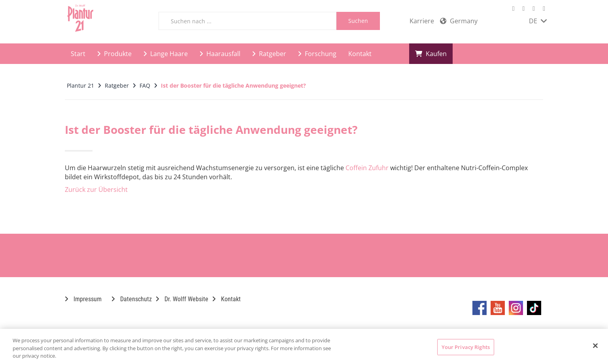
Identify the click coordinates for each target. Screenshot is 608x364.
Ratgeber (269, 54)
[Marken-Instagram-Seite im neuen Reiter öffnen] (534, 8)
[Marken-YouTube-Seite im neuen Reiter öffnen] (523, 8)
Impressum (83, 299)
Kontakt (360, 54)
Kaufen (431, 54)
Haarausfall (220, 54)
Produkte (114, 54)
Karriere (422, 21)
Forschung (317, 54)
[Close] (595, 345)
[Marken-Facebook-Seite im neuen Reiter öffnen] (514, 8)
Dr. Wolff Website (182, 299)
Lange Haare (166, 54)
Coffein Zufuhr (367, 168)
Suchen (358, 21)
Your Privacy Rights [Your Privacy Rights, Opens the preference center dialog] (466, 347)
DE (538, 21)
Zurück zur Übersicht (96, 190)
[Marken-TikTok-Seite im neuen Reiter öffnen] (544, 8)
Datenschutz (132, 299)
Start (78, 54)
